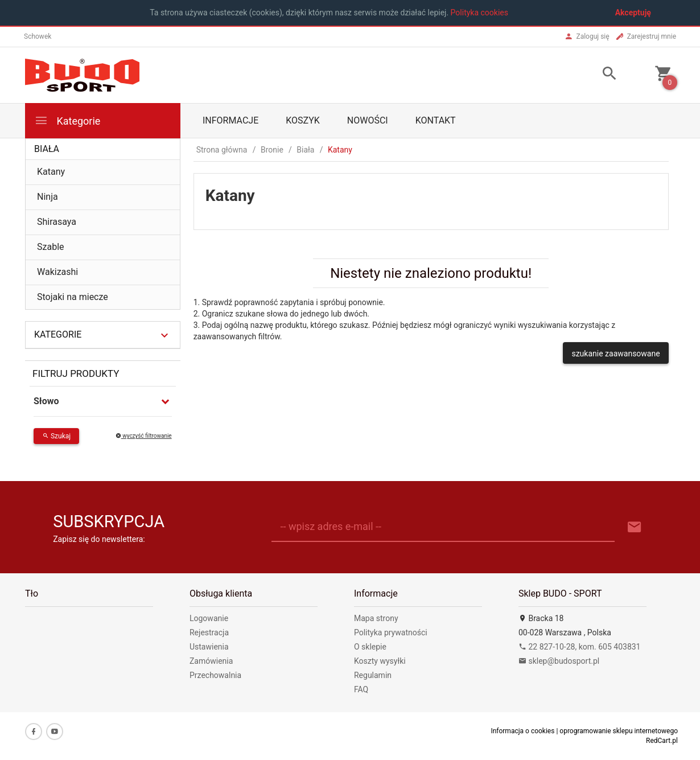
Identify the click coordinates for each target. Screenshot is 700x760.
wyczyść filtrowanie (144, 436)
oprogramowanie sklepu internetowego (619, 731)
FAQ (361, 689)
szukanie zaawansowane (615, 354)
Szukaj (56, 436)
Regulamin (373, 675)
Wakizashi (57, 272)
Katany (51, 172)
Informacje (230, 120)
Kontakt (436, 120)
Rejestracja (209, 632)
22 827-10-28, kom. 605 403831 (580, 647)
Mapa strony (376, 618)
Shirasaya (57, 222)
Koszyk (303, 120)
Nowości (368, 120)
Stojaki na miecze (73, 297)
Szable (51, 247)
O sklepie (370, 647)
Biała (47, 149)
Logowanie (209, 618)
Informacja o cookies (522, 731)
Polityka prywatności (391, 632)
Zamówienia (211, 661)
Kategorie (67, 120)
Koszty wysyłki (380, 661)
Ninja (48, 197)
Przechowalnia (215, 675)
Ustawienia (209, 647)
